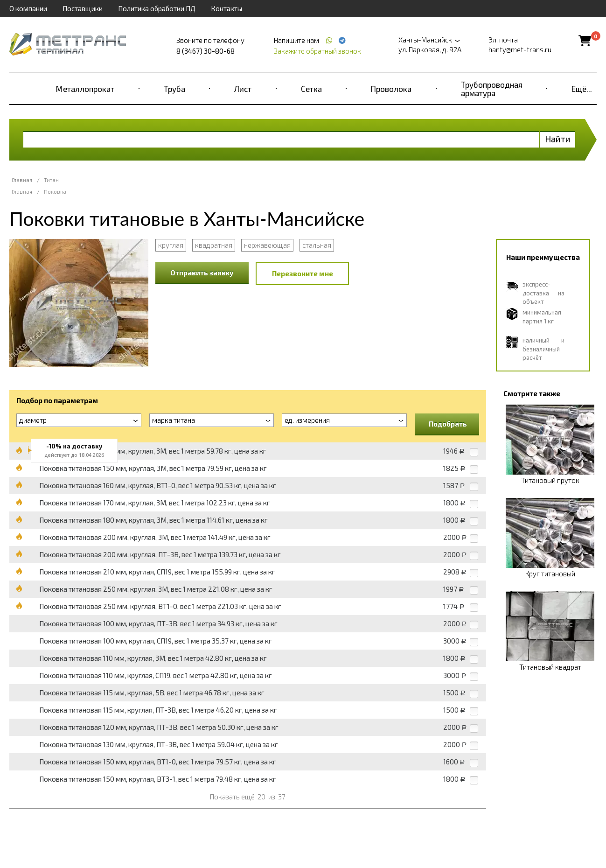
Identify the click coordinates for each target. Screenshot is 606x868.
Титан (51, 180)
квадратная (214, 245)
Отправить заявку (202, 273)
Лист (243, 89)
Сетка (311, 89)
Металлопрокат (85, 89)
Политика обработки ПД (157, 8)
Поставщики (83, 8)
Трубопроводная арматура (492, 89)
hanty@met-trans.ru (520, 49)
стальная (317, 245)
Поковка (55, 192)
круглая (171, 245)
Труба (174, 89)
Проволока (391, 89)
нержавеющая (267, 245)
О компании (28, 8)
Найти (558, 139)
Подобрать (448, 424)
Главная (22, 180)
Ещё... (582, 89)
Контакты (226, 8)
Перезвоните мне (303, 273)
